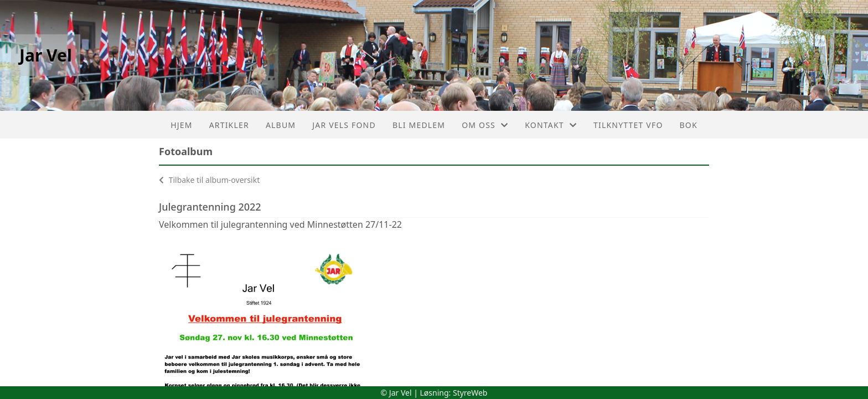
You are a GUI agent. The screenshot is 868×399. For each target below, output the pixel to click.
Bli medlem (419, 125)
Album (281, 125)
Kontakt (551, 125)
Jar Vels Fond (344, 125)
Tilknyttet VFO (628, 125)
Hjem (181, 125)
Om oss (485, 125)
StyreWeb (470, 393)
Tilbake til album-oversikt (209, 180)
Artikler (229, 125)
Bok (689, 125)
